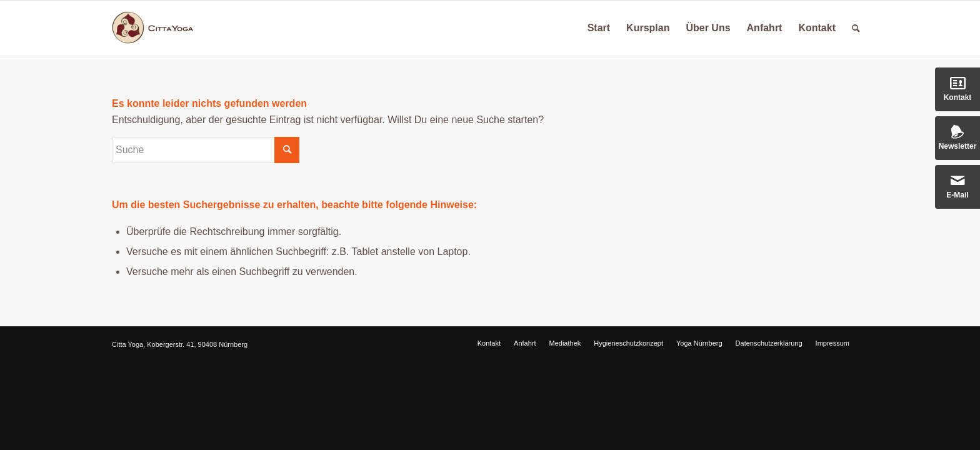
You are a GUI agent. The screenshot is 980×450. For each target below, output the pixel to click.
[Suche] (856, 28)
